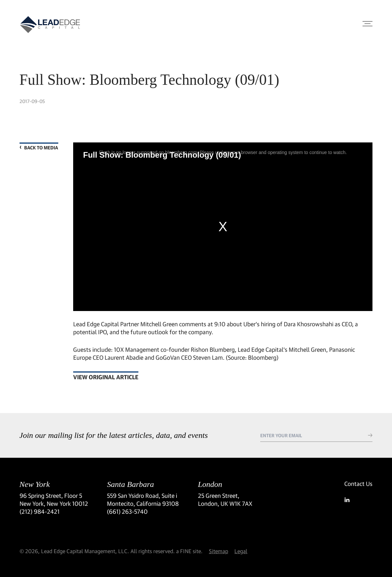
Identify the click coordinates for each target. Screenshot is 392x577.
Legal (241, 551)
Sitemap (219, 551)
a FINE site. (189, 551)
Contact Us (358, 484)
